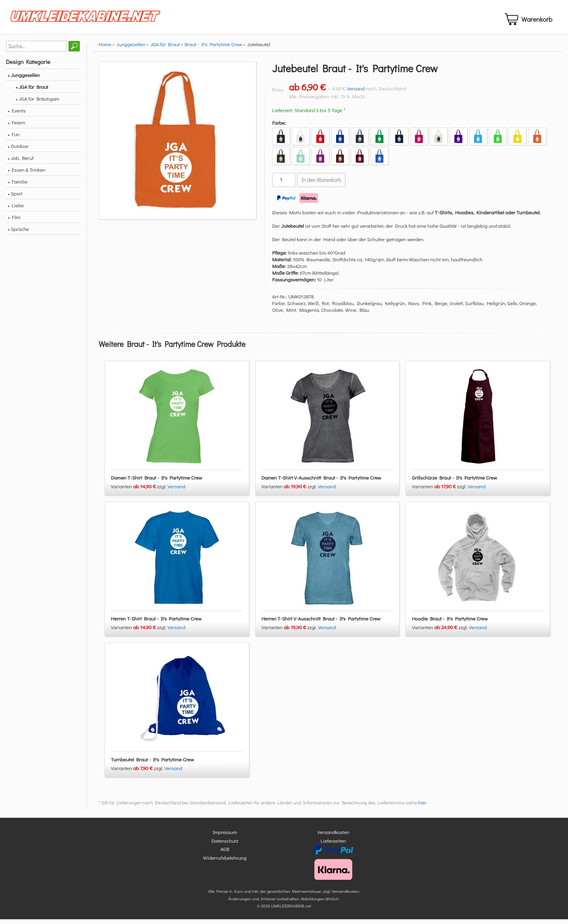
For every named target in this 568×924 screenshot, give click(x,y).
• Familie (18, 186)
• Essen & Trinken (27, 174)
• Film (14, 222)
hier (422, 808)
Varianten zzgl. (139, 491)
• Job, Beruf (21, 162)
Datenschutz (225, 845)
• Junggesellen (24, 80)
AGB (225, 854)
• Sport (15, 198)
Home (105, 49)
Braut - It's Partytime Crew (213, 49)
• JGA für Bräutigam (37, 103)
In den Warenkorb (321, 185)
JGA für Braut (165, 49)
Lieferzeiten (333, 845)
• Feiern (17, 127)
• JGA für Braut (32, 91)
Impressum (225, 837)
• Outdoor (18, 151)
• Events (17, 115)
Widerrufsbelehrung (225, 862)
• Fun (14, 139)
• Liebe (16, 210)
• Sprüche (18, 233)
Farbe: (279, 127)
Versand (356, 93)
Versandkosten (333, 837)
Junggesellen (131, 49)
